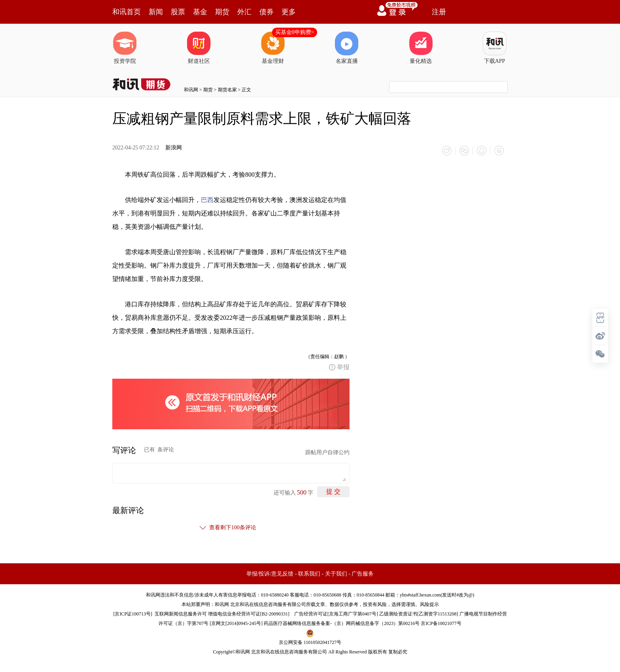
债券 (267, 12)
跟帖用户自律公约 (327, 452)
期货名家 (227, 90)
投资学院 (125, 48)
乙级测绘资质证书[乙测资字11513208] (419, 614)
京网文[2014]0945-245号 (236, 623)
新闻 (156, 12)
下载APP (495, 48)
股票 (178, 12)
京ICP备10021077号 (441, 623)
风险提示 (429, 604)
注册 (439, 12)
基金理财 (273, 48)
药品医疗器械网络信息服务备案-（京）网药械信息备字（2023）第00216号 (342, 623)
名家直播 (347, 48)
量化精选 (421, 48)
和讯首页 (127, 12)
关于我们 (336, 574)
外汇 (244, 12)
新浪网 (174, 148)
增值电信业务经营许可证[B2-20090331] (249, 614)
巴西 (207, 200)
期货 (222, 12)
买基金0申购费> (295, 32)
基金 (200, 12)
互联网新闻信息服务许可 (181, 614)
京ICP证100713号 (133, 614)
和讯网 (191, 90)
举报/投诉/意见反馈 (270, 574)
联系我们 (309, 574)
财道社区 (199, 48)
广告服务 (363, 574)
